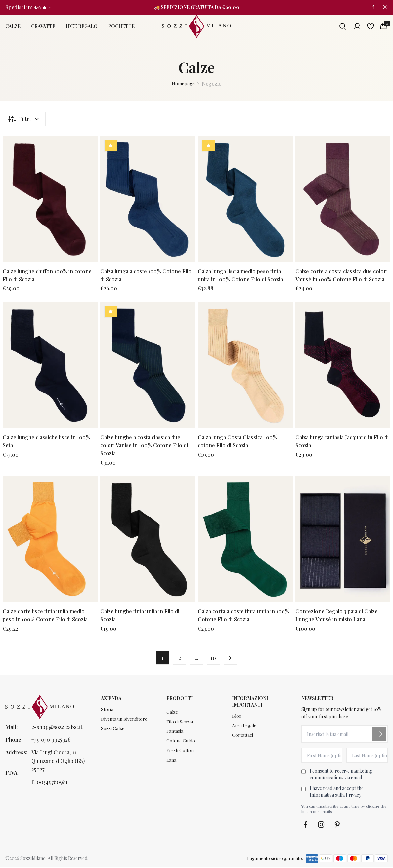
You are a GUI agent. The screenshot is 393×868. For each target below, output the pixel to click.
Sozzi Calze (113, 730)
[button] (232, 659)
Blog (237, 717)
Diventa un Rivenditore (124, 720)
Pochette (121, 27)
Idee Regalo (82, 27)
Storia (107, 710)
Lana (171, 763)
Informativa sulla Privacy (335, 796)
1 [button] (161, 659)
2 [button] (179, 659)
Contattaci (242, 737)
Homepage (183, 83)
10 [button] (214, 659)
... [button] (196, 659)
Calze (13, 27)
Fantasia (175, 733)
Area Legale (244, 727)
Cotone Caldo (181, 743)
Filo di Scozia (180, 723)
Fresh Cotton (180, 753)
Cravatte (43, 27)
